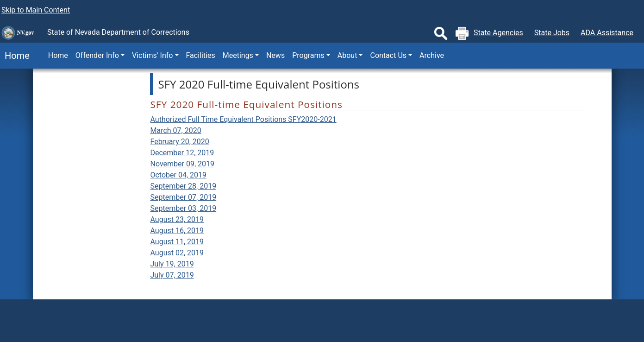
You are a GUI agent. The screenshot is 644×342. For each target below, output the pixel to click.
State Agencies (498, 33)
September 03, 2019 (183, 208)
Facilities (201, 55)
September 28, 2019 (183, 186)
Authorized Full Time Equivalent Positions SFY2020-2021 (243, 119)
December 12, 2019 (182, 153)
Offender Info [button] (97, 55)
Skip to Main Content (36, 10)
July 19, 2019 (172, 264)
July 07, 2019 (172, 275)
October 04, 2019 (178, 175)
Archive (432, 55)
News (275, 55)
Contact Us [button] (388, 55)
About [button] (347, 55)
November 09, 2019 (182, 164)
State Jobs (552, 33)
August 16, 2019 (177, 231)
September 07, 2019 (183, 197)
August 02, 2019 (177, 253)
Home (15, 56)
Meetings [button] (238, 55)
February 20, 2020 (179, 142)
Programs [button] (308, 55)
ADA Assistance (607, 33)
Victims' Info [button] (153, 55)
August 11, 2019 (177, 242)
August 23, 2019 (177, 219)
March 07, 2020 (175, 130)
